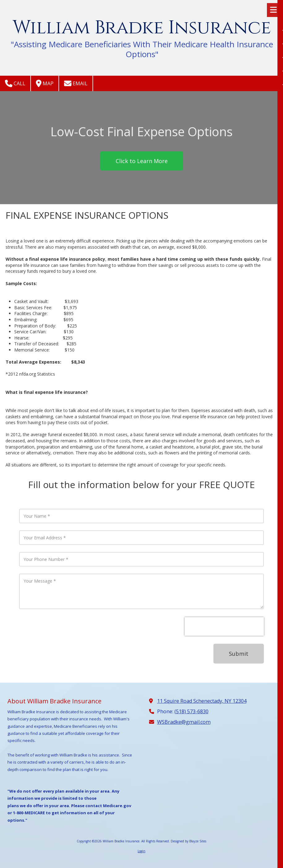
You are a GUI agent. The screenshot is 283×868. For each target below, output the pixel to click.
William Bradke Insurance (142, 28)
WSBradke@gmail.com (184, 722)
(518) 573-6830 (191, 711)
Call (15, 83)
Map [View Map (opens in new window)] (45, 83)
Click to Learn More (142, 161)
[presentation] (224, 626)
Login (141, 851)
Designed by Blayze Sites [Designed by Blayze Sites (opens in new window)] (189, 841)
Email (76, 83)
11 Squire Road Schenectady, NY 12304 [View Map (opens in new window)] (202, 701)
